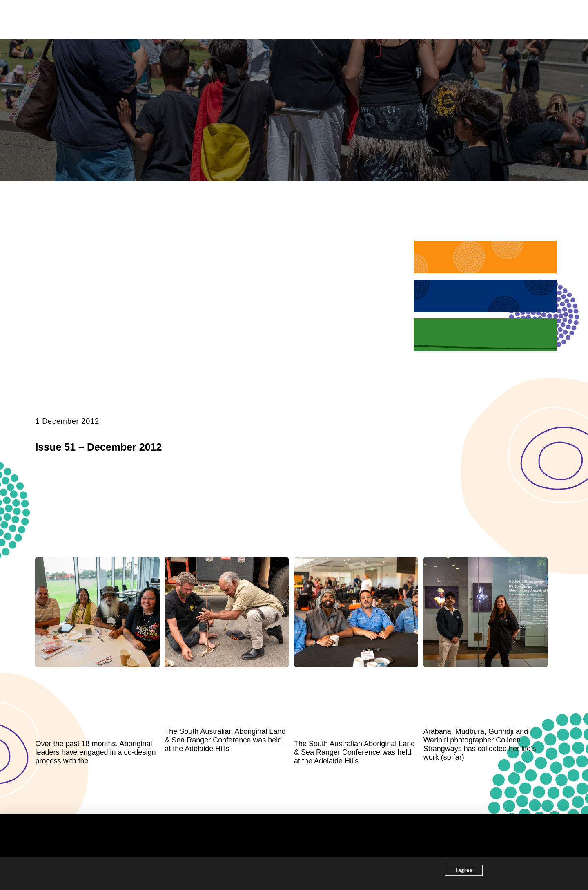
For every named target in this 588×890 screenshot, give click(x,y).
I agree (464, 870)
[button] (544, 20)
